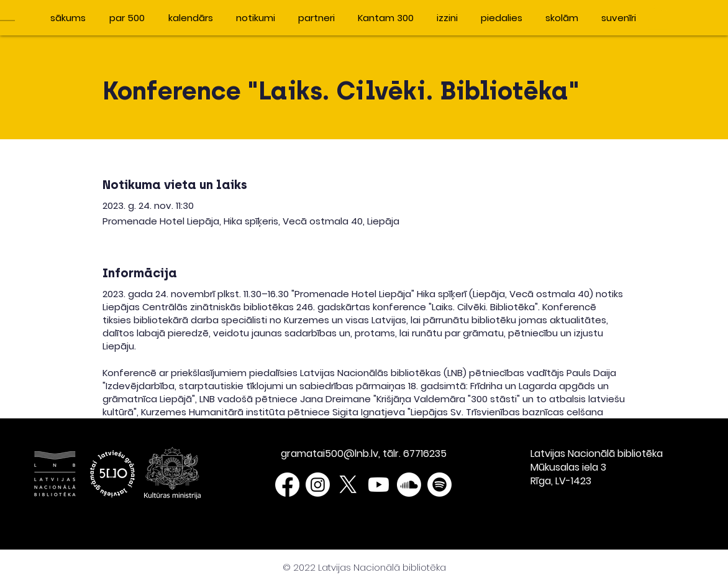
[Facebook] (287, 485)
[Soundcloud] (409, 485)
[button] (658, 17)
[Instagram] (318, 485)
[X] (348, 485)
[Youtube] (379, 485)
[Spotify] (439, 485)
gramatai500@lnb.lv (330, 454)
